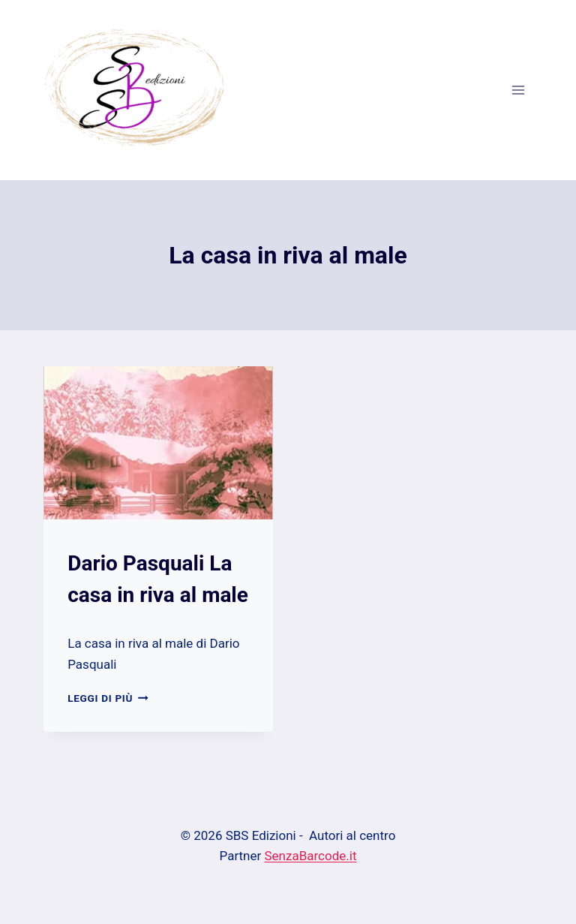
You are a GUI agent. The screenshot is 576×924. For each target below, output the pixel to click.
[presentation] (158, 443)
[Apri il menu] (519, 90)
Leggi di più (108, 698)
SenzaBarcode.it (311, 856)
